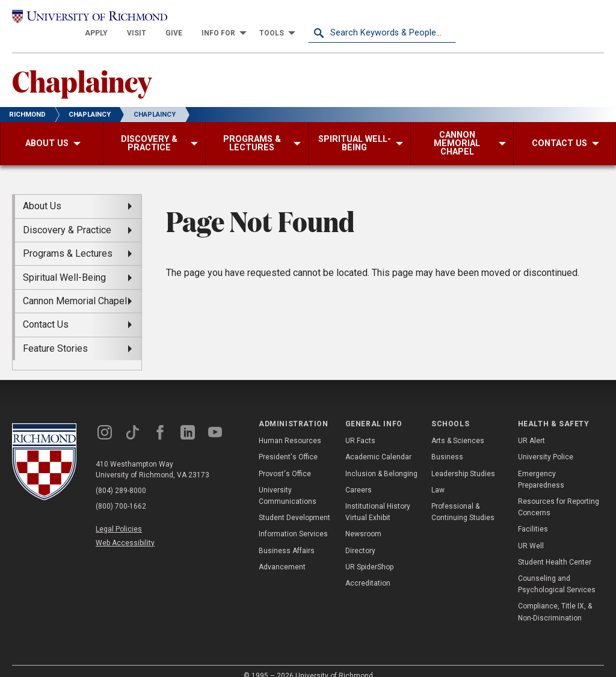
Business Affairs (287, 537)
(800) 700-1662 (121, 492)
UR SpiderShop (369, 553)
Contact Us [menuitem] (46, 311)
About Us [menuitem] (42, 193)
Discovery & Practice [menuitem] (67, 216)
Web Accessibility (125, 529)
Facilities (533, 516)
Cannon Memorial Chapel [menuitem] (75, 287)
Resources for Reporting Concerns (559, 493)
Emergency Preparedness (541, 466)
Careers (359, 476)
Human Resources (290, 427)
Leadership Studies (463, 460)
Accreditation (368, 569)
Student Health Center (555, 548)
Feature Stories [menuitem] (55, 335)
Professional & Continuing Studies (463, 498)
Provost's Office (285, 460)
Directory (360, 537)
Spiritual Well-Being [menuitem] (64, 264)
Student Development (294, 504)
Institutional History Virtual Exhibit (378, 498)
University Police (546, 444)
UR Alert (531, 427)
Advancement (282, 553)
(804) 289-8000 (121, 477)
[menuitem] (244, 19)
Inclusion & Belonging (381, 460)
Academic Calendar (378, 444)
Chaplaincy (82, 67)
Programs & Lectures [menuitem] (68, 240)
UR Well (531, 532)
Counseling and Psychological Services (557, 570)
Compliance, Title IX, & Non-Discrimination (555, 599)
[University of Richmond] (86, 19)
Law (438, 476)
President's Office (288, 444)
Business (447, 444)
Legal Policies (119, 515)
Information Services (293, 521)
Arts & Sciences (458, 427)
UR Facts (360, 427)
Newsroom (363, 521)
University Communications (288, 482)
